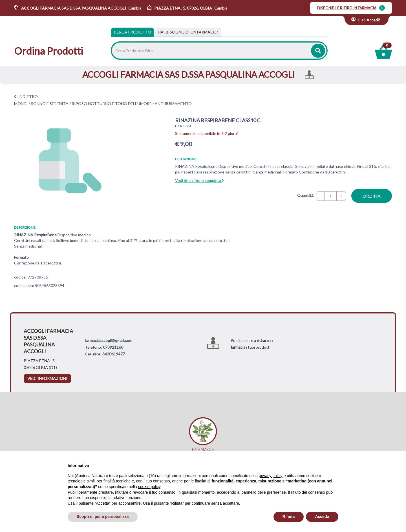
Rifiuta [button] (289, 517)
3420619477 (114, 354)
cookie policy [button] (149, 487)
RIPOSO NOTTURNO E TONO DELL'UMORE (112, 103)
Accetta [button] (322, 517)
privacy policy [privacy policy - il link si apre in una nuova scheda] (271, 476)
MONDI (21, 103)
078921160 (113, 347)
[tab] (188, 32)
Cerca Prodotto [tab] (133, 32)
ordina (372, 196)
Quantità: (306, 195)
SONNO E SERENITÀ (50, 103)
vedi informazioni (47, 378)
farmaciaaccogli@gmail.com (109, 340)
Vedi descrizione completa (199, 180)
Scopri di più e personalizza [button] (103, 517)
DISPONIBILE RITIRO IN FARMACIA (347, 8)
